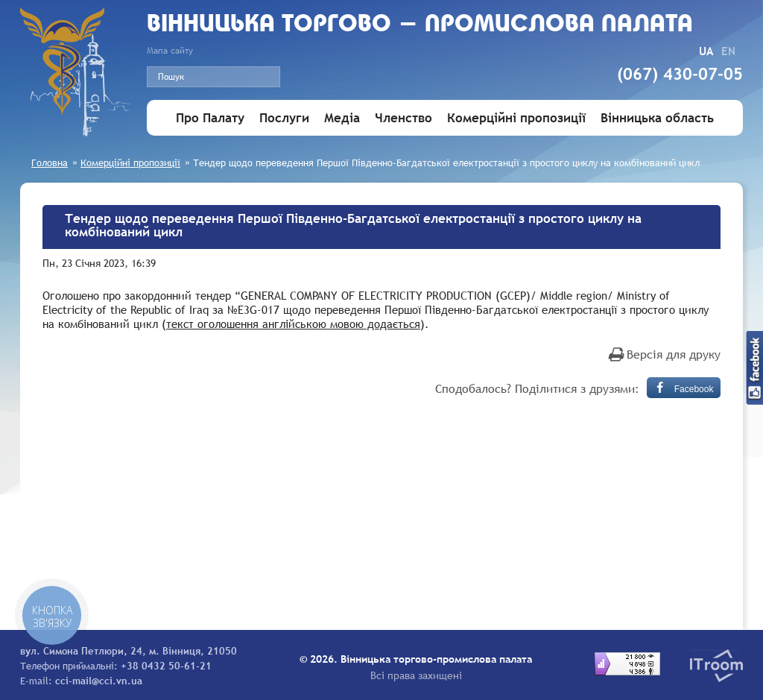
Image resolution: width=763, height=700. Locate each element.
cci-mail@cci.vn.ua (99, 681)
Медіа (342, 118)
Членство (403, 118)
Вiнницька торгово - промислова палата (420, 25)
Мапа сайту (170, 51)
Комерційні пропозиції (516, 118)
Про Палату (210, 118)
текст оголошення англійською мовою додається (293, 324)
